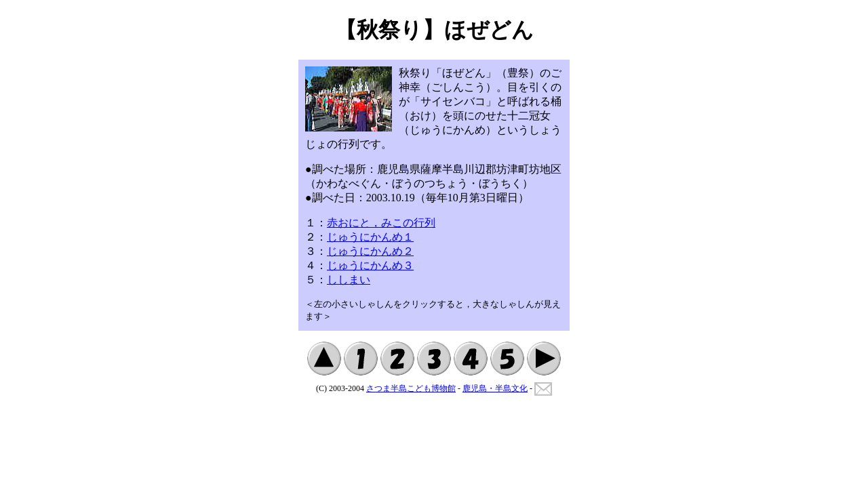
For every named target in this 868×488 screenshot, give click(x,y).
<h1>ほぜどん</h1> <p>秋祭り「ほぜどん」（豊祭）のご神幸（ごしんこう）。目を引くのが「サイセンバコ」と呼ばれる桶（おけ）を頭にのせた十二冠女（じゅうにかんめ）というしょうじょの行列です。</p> (434, 195)
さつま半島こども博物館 (411, 388)
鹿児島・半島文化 (495, 388)
